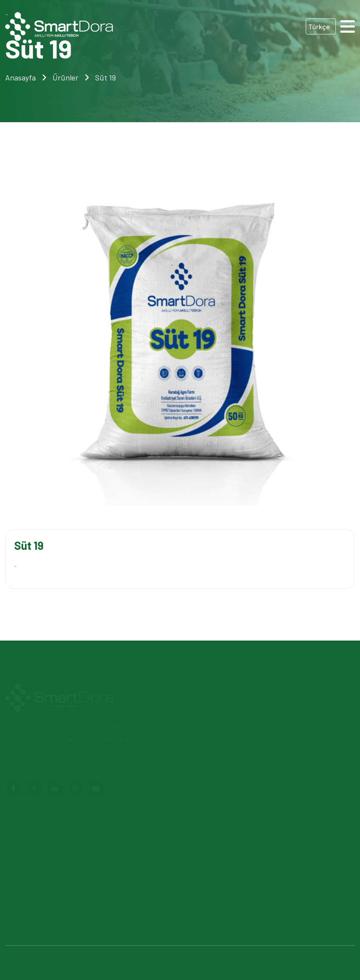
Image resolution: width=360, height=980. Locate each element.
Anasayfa (20, 77)
